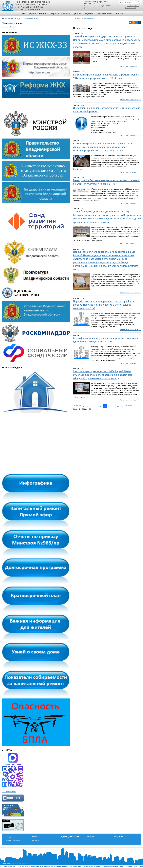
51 (101, 406)
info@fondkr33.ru (133, 6)
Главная (23, 13)
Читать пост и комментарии (131, 66)
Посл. (130, 405)
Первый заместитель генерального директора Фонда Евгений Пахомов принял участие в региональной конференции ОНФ (104, 305)
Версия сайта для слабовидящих (20, 18)
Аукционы (77, 13)
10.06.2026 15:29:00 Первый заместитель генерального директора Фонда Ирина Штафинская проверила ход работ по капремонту (84, 866)
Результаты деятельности (60, 13)
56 (122, 406)
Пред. (79, 405)
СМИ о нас (43, 13)
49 (92, 406)
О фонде (33, 13)
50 (97, 406)
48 (88, 406)
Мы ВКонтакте (9, 792)
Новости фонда (89, 18)
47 (84, 406)
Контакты (120, 13)
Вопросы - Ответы (8, 27)
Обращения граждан (105, 13)
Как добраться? (130, 8)
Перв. (75, 405)
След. (126, 405)
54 (114, 406)
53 (109, 406)
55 (118, 406)
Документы (89, 13)
